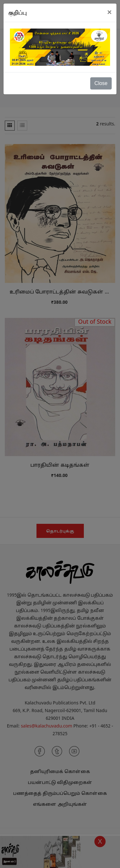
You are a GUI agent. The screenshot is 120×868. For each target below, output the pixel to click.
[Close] (109, 12)
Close (101, 83)
